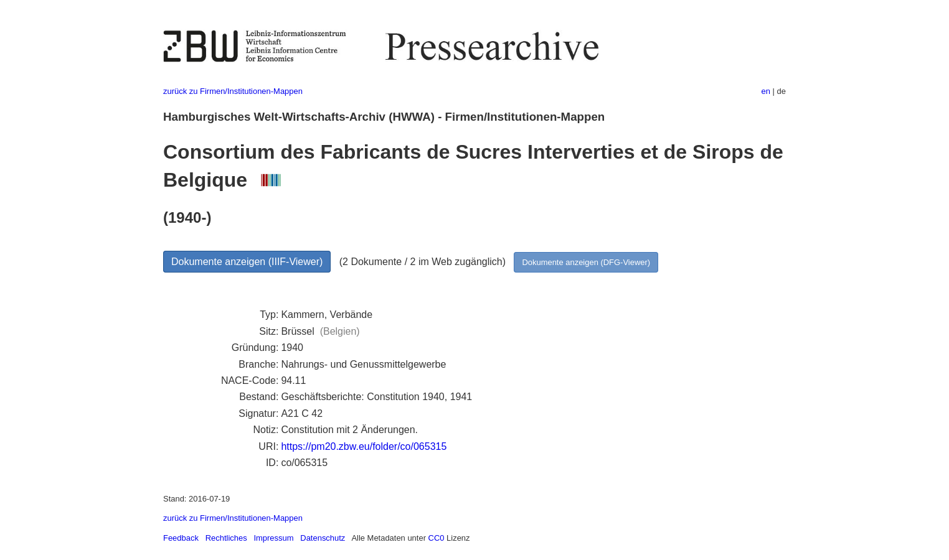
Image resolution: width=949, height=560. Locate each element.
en (766, 91)
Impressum (273, 538)
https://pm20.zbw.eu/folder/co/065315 (364, 446)
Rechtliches (226, 538)
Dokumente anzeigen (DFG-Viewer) (586, 262)
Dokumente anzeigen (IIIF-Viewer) (247, 262)
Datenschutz (323, 538)
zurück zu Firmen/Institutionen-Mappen (233, 91)
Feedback (181, 538)
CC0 (437, 538)
